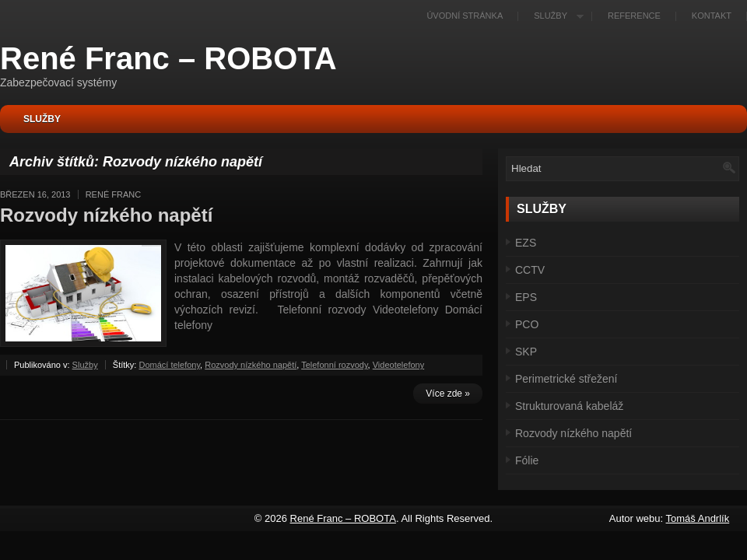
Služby (555, 16)
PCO (527, 324)
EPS (526, 297)
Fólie (527, 460)
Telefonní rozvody (334, 365)
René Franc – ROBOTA (168, 58)
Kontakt (712, 16)
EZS (526, 243)
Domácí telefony (169, 365)
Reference (634, 16)
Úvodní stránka (465, 16)
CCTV (530, 270)
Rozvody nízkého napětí (106, 215)
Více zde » (448, 394)
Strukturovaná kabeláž (569, 406)
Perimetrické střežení (566, 379)
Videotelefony (398, 365)
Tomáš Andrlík (698, 518)
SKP (526, 352)
